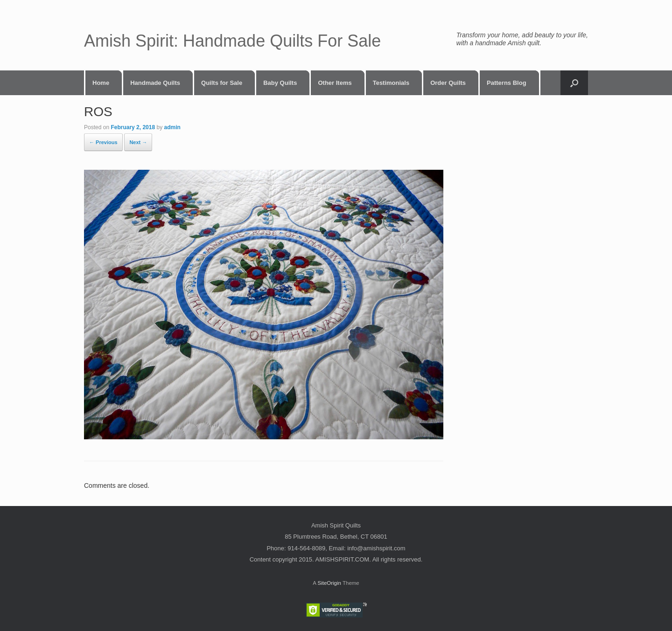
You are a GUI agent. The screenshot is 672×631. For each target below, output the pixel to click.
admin (172, 127)
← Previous (103, 142)
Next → (138, 142)
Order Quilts (448, 83)
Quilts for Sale (222, 83)
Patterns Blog (507, 83)
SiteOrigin (329, 583)
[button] (574, 83)
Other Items (335, 83)
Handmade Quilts (155, 83)
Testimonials (391, 83)
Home (101, 83)
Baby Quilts (280, 83)
